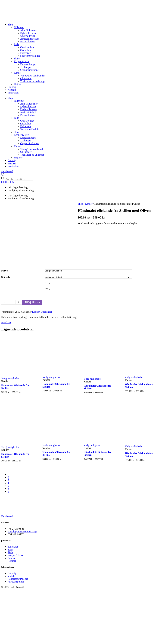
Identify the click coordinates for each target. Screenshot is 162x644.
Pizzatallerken (27, 42)
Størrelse (6, 277)
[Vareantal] (11, 302)
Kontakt (12, 90)
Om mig (12, 87)
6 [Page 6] (8, 489)
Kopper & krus (22, 61)
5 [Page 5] (8, 486)
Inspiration (13, 93)
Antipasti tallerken (30, 39)
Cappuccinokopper (30, 70)
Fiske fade (25, 53)
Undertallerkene (28, 36)
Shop (10, 25)
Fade (16, 44)
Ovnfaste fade (27, 47)
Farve (4, 271)
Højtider (18, 84)
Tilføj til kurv (32, 302)
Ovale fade (26, 50)
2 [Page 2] (8, 477)
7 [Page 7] (8, 491)
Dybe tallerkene (28, 33)
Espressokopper (28, 64)
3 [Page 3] (8, 480)
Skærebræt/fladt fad (30, 56)
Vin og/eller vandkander (33, 76)
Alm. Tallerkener (29, 30)
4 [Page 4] (8, 483)
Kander (18, 73)
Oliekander (26, 78)
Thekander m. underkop (32, 81)
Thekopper (26, 67)
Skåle (17, 59)
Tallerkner (19, 27)
